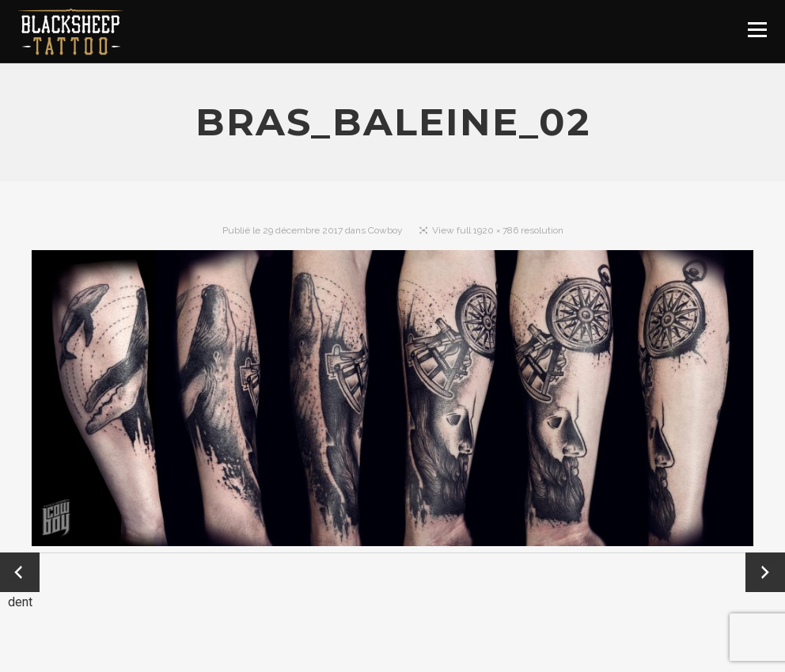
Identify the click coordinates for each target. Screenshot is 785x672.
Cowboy (385, 230)
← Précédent (20, 573)
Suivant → (765, 572)
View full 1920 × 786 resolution (498, 230)
